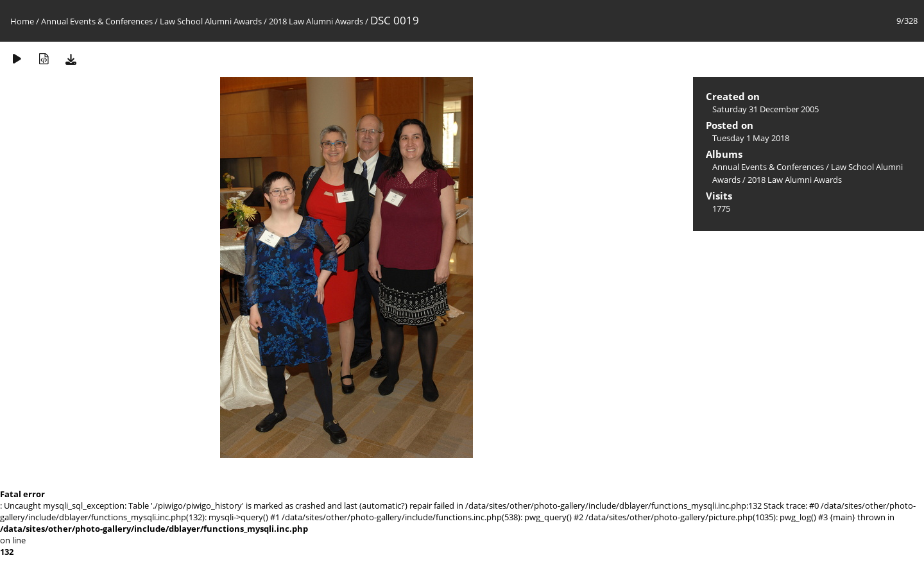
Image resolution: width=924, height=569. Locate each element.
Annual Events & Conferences (97, 21)
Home (22, 21)
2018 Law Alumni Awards (316, 21)
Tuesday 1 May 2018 (751, 138)
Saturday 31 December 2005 (766, 109)
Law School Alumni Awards (211, 21)
